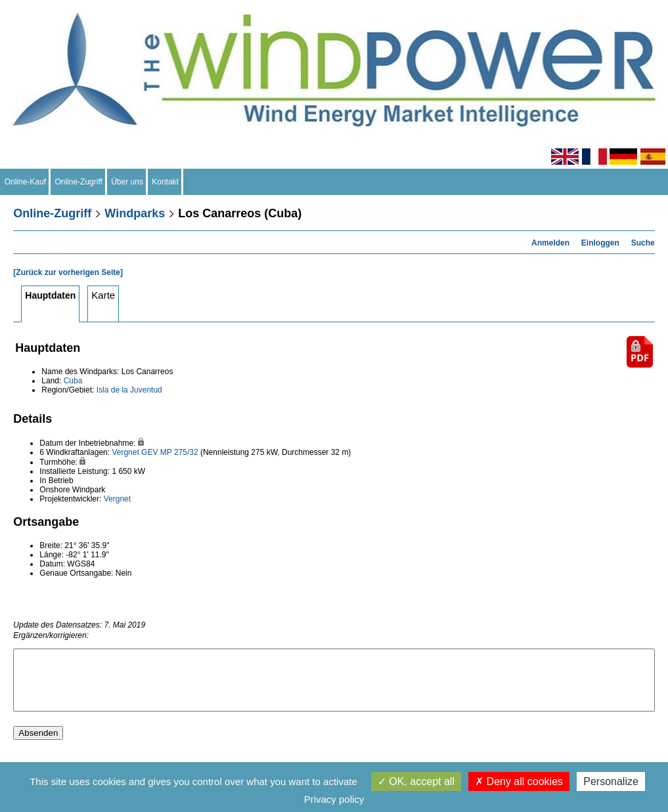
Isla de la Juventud (129, 390)
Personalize (611, 781)
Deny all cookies (519, 781)
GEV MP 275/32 (170, 452)
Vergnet (125, 452)
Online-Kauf (25, 182)
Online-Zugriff (79, 182)
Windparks (135, 213)
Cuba (73, 381)
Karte (103, 295)
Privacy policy (334, 799)
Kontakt (166, 182)
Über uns (127, 182)
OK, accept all (416, 781)
